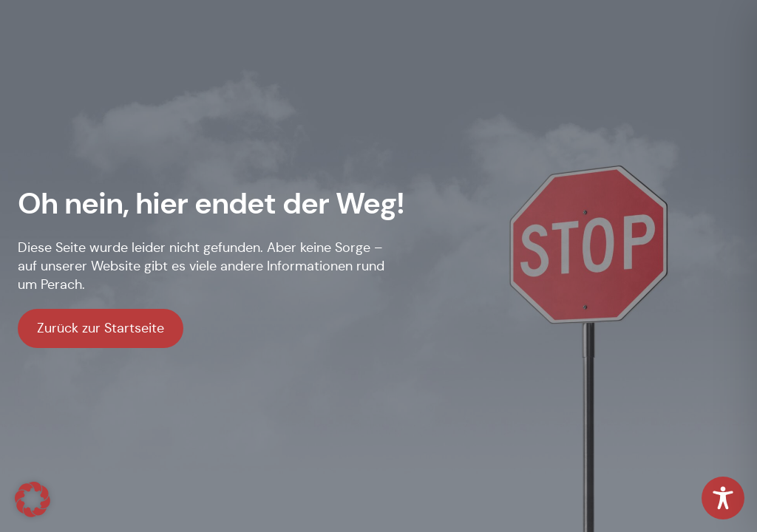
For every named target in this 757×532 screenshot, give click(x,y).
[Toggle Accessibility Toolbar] (723, 498)
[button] (33, 499)
